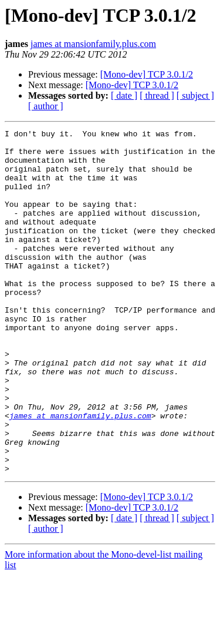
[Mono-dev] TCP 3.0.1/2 (147, 74)
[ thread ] (157, 95)
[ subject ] (195, 95)
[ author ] (46, 106)
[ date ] (124, 95)
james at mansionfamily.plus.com (93, 44)
